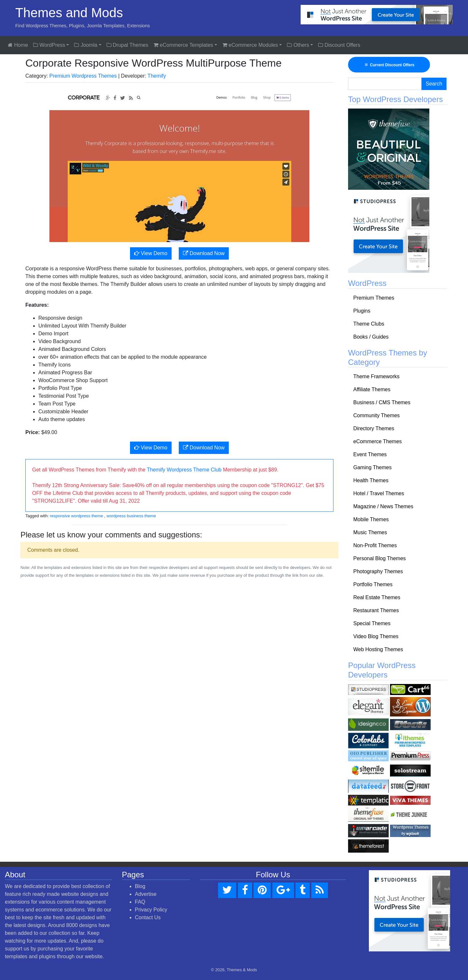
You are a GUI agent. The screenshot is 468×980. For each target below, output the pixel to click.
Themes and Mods (69, 13)
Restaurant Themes (376, 610)
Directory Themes (374, 428)
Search (434, 84)
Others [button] (298, 45)
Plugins (362, 311)
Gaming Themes (372, 467)
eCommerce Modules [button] (250, 45)
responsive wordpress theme (76, 516)
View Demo (151, 253)
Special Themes (372, 623)
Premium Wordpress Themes (83, 76)
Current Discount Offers (389, 65)
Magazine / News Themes (383, 506)
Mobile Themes (371, 519)
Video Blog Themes (376, 636)
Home (18, 45)
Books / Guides (371, 337)
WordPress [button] (49, 45)
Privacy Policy (151, 910)
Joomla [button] (86, 45)
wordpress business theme (131, 516)
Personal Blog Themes (380, 558)
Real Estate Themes (377, 597)
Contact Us (148, 917)
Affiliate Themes (372, 389)
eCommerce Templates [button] (183, 45)
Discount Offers (339, 45)
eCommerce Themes (377, 441)
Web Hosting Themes (378, 649)
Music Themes (370, 532)
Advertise (146, 894)
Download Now (204, 253)
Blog (140, 886)
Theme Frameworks (376, 376)
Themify (157, 76)
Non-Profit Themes (375, 545)
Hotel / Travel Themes (379, 493)
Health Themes (371, 480)
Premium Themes (374, 298)
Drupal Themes (128, 45)
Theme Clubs (369, 324)
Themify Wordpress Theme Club (184, 470)
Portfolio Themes (373, 584)
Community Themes (377, 415)
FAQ (140, 902)
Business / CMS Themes (382, 402)
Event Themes (370, 454)
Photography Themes (378, 571)
